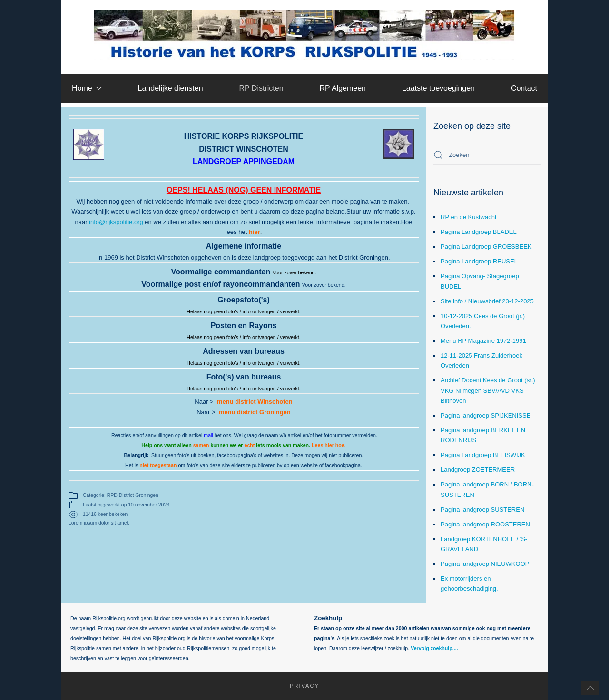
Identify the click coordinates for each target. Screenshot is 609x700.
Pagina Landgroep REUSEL (479, 261)
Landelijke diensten (171, 88)
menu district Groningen (255, 412)
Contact (524, 88)
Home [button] (87, 88)
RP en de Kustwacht (469, 217)
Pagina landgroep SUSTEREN (482, 510)
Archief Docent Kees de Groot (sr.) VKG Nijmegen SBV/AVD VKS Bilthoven (488, 390)
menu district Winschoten (255, 402)
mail (208, 435)
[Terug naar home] (305, 35)
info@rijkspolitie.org (116, 222)
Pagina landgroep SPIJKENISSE (486, 415)
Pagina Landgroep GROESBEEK (486, 247)
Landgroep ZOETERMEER (478, 470)
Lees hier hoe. (329, 445)
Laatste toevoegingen (438, 88)
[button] (590, 688)
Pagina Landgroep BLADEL (479, 232)
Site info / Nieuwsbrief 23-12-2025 (487, 301)
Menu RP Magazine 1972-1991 (483, 341)
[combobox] (487, 155)
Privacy (300, 686)
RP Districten (261, 88)
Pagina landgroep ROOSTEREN (485, 524)
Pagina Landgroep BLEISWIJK (483, 455)
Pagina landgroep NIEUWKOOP (485, 564)
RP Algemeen (343, 88)
